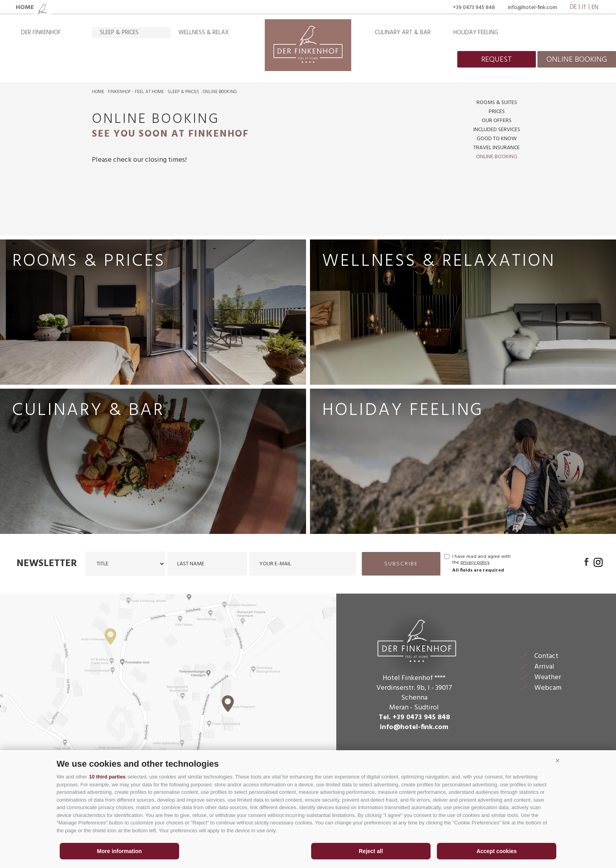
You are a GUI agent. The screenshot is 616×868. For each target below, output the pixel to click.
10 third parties (107, 777)
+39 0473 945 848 (474, 8)
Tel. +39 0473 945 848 (414, 717)
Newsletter (47, 564)
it (584, 7)
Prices (497, 112)
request (497, 60)
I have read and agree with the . (481, 560)
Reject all (371, 851)
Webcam (548, 688)
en (595, 7)
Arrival (544, 667)
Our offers (497, 121)
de (573, 7)
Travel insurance (497, 148)
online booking (577, 60)
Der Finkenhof (41, 33)
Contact (546, 656)
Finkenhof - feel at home (136, 92)
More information (119, 851)
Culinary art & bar (403, 33)
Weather (548, 677)
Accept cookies (497, 851)
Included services (497, 130)
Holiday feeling (476, 33)
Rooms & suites (497, 103)
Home (98, 92)
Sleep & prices (119, 33)
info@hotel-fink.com (533, 8)
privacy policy (475, 563)
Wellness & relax (203, 33)
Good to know (497, 139)
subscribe (401, 564)
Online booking (220, 92)
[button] (557, 761)
